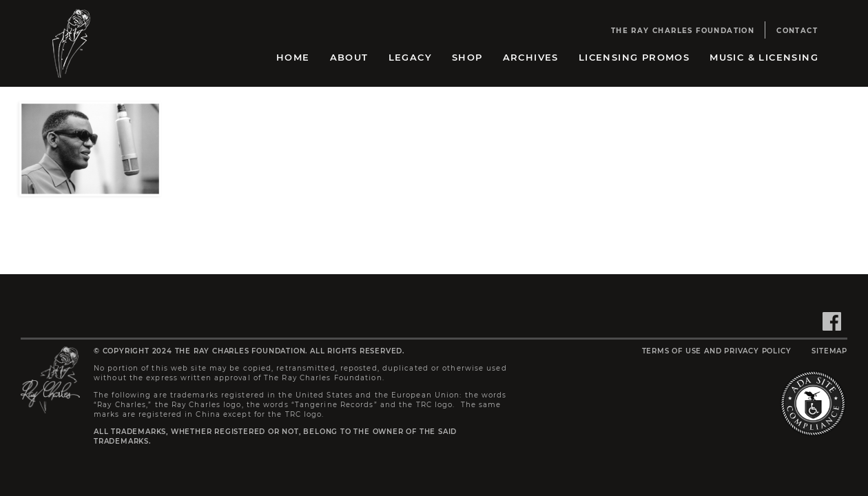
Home (293, 57)
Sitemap (829, 351)
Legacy (410, 57)
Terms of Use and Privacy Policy (717, 351)
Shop (467, 57)
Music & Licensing (764, 57)
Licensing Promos (634, 57)
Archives (531, 57)
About (349, 57)
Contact (797, 31)
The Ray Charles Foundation (683, 31)
